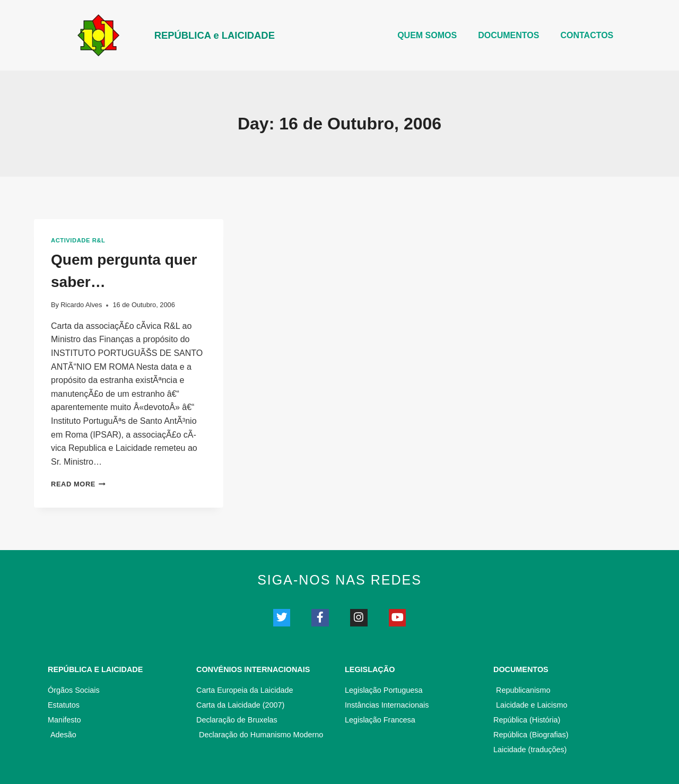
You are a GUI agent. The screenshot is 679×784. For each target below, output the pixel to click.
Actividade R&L (78, 240)
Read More (78, 484)
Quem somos (427, 35)
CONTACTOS (587, 35)
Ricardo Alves (81, 305)
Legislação (370, 671)
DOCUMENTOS (508, 35)
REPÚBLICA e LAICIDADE (223, 35)
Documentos (521, 671)
